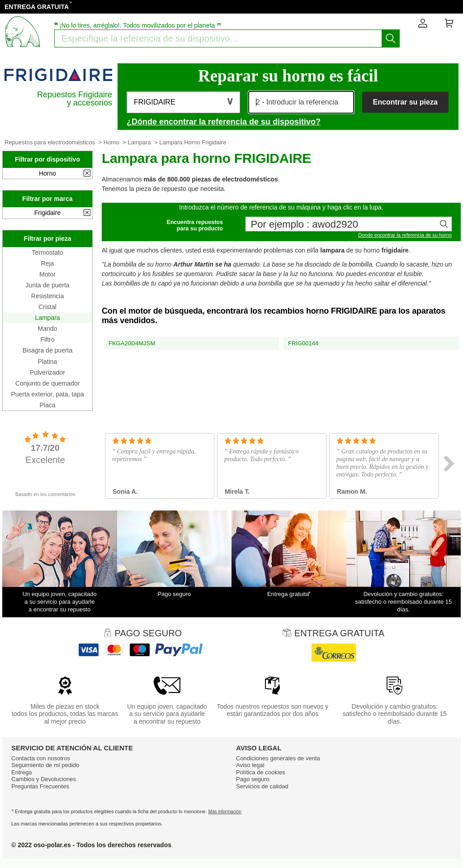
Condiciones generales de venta (278, 758)
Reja (48, 263)
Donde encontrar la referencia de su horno (405, 235)
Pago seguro (253, 779)
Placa (47, 405)
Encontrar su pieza (405, 102)
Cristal (47, 307)
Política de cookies (260, 772)
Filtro (47, 339)
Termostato (47, 253)
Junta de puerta (47, 285)
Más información (225, 812)
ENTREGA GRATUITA (37, 7)
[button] (183, 102)
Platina (48, 362)
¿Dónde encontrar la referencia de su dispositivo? (224, 122)
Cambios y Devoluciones (44, 779)
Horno (111, 142)
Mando (48, 329)
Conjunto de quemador (47, 383)
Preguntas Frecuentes (40, 786)
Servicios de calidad (262, 786)
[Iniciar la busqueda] (391, 38)
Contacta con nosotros (41, 758)
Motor (47, 274)
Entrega (22, 772)
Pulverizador (47, 372)
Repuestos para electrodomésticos (50, 142)
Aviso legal (250, 765)
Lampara (139, 142)
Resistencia (47, 296)
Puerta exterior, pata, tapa (47, 394)
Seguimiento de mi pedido (45, 765)
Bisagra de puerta (48, 350)
